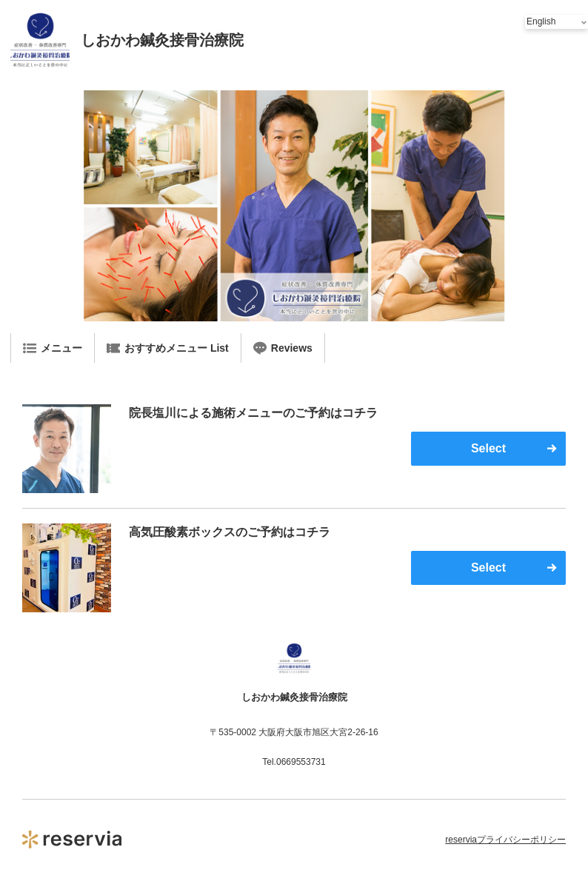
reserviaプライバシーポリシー (505, 840)
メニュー (53, 348)
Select (488, 448)
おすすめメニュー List (168, 348)
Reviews (283, 348)
